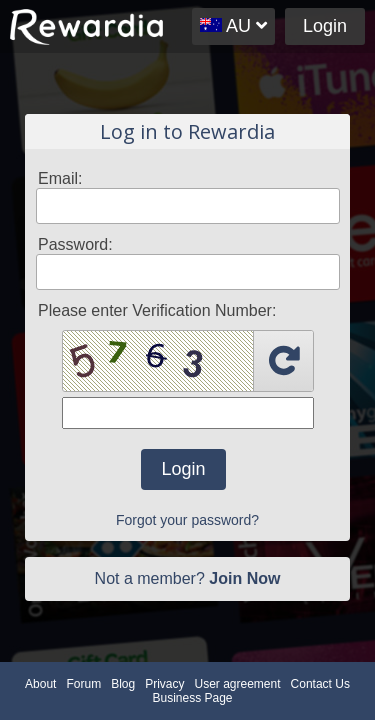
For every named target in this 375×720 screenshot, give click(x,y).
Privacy (164, 684)
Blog (123, 684)
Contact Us (320, 684)
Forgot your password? (187, 520)
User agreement (238, 684)
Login (325, 26)
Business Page (192, 698)
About (40, 684)
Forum (83, 684)
